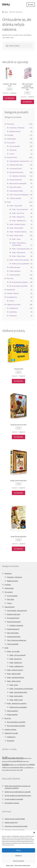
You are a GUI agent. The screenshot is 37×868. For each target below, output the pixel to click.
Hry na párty (11, 143)
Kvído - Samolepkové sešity (21, 249)
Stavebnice (13, 316)
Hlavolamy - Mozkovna (17, 128)
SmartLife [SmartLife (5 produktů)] (29, 767)
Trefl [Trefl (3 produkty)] (21, 770)
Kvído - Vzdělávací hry (19, 221)
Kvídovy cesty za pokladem (21, 264)
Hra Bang (10, 135)
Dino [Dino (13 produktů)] (18, 761)
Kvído (9, 202)
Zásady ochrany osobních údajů (22, 865)
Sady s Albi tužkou (15, 187)
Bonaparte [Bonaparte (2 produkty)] (5, 761)
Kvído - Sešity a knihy (16, 235)
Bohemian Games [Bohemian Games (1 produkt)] (28, 758)
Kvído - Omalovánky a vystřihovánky (21, 689)
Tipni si (12, 154)
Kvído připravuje (15, 267)
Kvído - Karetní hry (18, 213)
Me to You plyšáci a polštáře (18, 286)
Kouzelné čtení (12, 157)
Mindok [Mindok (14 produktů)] (32, 765)
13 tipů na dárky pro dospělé (14, 799)
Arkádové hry (14, 308)
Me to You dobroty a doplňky (19, 282)
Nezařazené (11, 290)
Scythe (12, 301)
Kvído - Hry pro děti (16, 206)
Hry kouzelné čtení (16, 169)
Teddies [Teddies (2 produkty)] (7, 770)
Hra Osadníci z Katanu (12, 803)
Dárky (6, 4)
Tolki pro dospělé (15, 198)
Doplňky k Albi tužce (16, 165)
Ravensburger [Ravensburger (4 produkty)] (16, 767)
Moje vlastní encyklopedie (18, 183)
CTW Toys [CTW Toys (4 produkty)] (10, 761)
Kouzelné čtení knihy (16, 172)
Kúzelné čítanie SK (16, 180)
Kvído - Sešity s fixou (19, 256)
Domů (6, 12)
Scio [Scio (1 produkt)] (25, 768)
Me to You (10, 278)
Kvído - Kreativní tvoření (17, 224)
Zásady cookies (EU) (11, 822)
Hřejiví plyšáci (12, 139)
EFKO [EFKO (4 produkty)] (22, 761)
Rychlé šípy (13, 312)
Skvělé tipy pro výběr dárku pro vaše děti (18, 792)
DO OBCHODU (10, 98)
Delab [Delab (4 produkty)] (15, 761)
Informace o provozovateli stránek (16, 826)
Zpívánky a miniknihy (19, 176)
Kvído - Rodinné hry (18, 217)
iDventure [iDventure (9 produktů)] (23, 765)
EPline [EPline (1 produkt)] (27, 761)
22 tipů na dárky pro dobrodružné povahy (18, 796)
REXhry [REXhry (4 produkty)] (22, 767)
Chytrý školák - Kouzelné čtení (19, 161)
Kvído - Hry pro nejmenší (20, 209)
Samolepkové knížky (16, 191)
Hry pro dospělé (15, 146)
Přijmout (19, 850)
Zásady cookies (10, 865)
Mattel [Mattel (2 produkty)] (28, 765)
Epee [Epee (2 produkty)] (25, 761)
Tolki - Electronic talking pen (19, 195)
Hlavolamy (11, 124)
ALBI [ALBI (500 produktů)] (5, 758)
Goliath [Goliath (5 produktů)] (11, 765)
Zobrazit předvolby (18, 861)
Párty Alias (13, 150)
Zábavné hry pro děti (14, 304)
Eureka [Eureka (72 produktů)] (5, 764)
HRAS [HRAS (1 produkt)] (18, 765)
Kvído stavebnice (15, 271)
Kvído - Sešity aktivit (19, 252)
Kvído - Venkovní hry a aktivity (19, 260)
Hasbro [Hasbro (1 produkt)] (15, 765)
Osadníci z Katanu (13, 293)
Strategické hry (12, 297)
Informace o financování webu (14, 830)
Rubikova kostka (15, 131)
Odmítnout (18, 856)
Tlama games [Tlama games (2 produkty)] (13, 770)
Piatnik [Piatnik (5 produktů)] (4, 767)
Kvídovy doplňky (15, 275)
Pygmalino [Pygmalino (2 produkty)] (9, 767)
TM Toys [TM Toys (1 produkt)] (18, 770)
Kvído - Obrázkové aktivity (18, 232)
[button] (34, 833)
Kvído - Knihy (16, 239)
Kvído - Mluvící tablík (16, 228)
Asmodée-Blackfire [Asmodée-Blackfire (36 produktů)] (16, 758)
